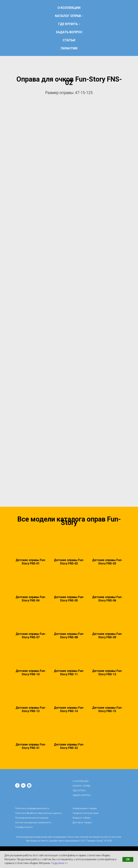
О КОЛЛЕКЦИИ (69, 8)
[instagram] (29, 785)
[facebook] (17, 785)
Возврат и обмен (82, 818)
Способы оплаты (24, 827)
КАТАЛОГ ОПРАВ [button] (68, 16)
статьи (69, 40)
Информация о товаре (85, 808)
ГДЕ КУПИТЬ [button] (68, 24)
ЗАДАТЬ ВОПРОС (69, 32)
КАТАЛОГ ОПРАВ (81, 786)
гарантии (69, 48)
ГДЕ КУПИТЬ (79, 790)
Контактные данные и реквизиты (33, 822)
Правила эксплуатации (86, 813)
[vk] (23, 785)
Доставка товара (82, 822)
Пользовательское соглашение (32, 818)
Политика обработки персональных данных (38, 813)
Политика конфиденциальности (32, 808)
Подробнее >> (60, 863)
